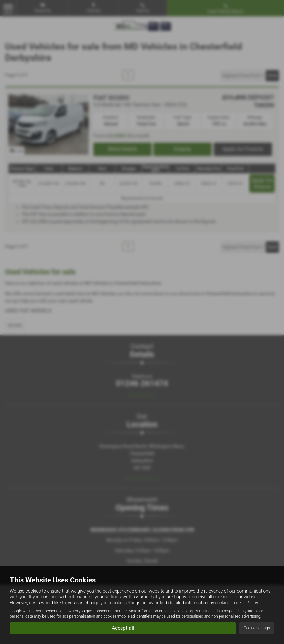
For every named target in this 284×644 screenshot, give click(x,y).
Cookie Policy (244, 603)
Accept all (123, 628)
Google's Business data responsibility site (219, 611)
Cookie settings (257, 628)
